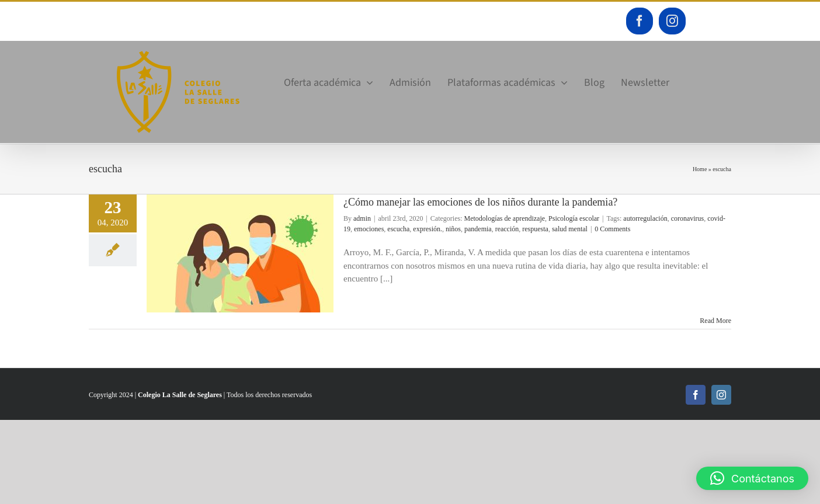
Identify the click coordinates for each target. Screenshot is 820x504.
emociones (369, 229)
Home (700, 169)
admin (362, 218)
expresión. (428, 229)
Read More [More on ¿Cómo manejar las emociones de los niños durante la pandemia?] (715, 321)
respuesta (535, 229)
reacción (507, 229)
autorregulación (645, 218)
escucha (398, 229)
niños (453, 229)
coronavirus (688, 218)
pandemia (478, 229)
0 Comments (612, 229)
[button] (752, 478)
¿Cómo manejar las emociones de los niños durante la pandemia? (480, 202)
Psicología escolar (574, 218)
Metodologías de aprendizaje (504, 218)
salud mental (570, 229)
